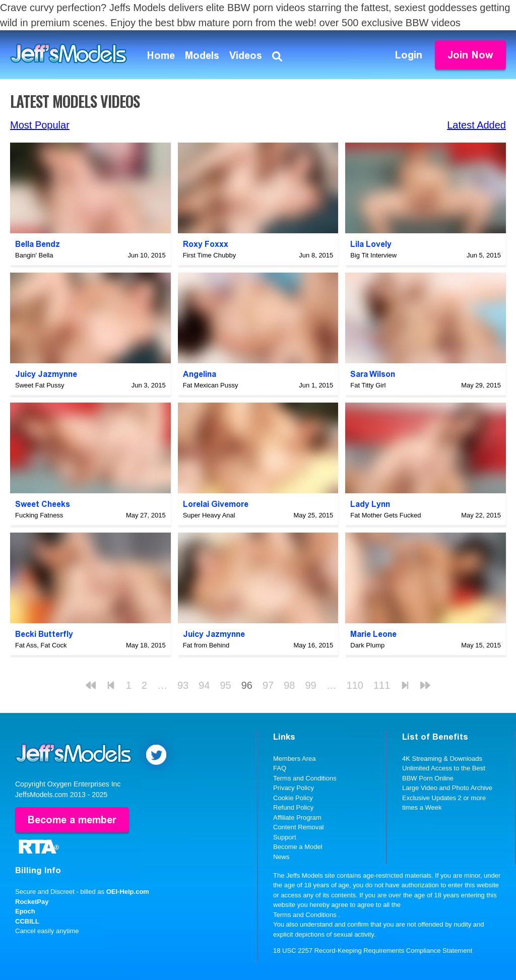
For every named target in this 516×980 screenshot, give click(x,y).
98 (289, 685)
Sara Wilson (373, 374)
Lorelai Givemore (216, 504)
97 (268, 685)
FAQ (280, 768)
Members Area (295, 759)
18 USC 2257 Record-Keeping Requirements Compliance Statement (373, 951)
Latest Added (476, 125)
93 (183, 685)
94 (204, 685)
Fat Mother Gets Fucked (385, 515)
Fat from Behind (206, 645)
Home (161, 55)
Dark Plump (367, 645)
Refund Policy (293, 807)
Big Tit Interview (373, 255)
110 (355, 685)
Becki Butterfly (44, 634)
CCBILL (27, 921)
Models (202, 55)
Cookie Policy (293, 798)
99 (310, 685)
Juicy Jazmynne (46, 374)
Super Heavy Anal (209, 515)
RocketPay (32, 902)
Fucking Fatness (39, 515)
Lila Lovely (371, 244)
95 (225, 685)
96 (247, 685)
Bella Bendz (38, 244)
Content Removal (298, 827)
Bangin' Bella (34, 255)
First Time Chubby (209, 255)
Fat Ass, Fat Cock (41, 645)
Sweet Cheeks (43, 504)
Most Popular (40, 125)
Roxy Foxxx (206, 244)
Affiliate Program (297, 818)
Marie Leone (373, 634)
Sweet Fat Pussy (40, 385)
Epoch (25, 911)
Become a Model (298, 847)
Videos (246, 55)
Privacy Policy (294, 788)
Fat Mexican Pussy (211, 385)
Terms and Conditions (305, 778)
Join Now (470, 55)
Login (409, 55)
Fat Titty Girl (368, 385)
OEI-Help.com (128, 892)
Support (285, 837)
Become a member (72, 820)
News (281, 857)
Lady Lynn (370, 504)
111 (382, 685)
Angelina (200, 374)
